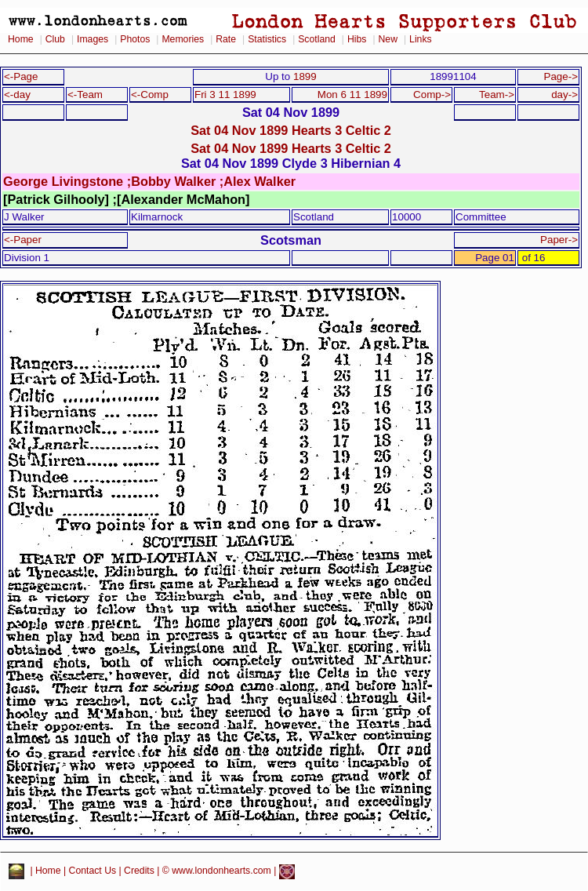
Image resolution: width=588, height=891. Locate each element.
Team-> (497, 95)
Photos (135, 39)
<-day (17, 95)
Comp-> (432, 95)
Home (21, 39)
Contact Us (93, 871)
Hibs (357, 39)
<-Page (21, 76)
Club (55, 39)
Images (93, 39)
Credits (139, 871)
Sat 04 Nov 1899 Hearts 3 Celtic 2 (291, 130)
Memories (183, 39)
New (388, 39)
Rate (226, 39)
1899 (305, 76)
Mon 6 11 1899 (352, 95)
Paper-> (559, 240)
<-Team (85, 95)
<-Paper (23, 240)
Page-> (561, 76)
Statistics (267, 39)
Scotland (317, 39)
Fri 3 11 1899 (225, 95)
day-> (564, 95)
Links (421, 39)
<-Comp (150, 95)
